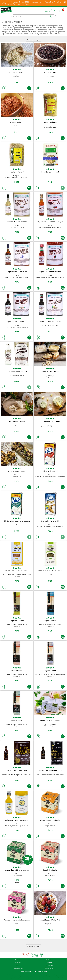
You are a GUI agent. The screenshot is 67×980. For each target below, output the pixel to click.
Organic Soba (17, 671)
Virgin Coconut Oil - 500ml (17, 371)
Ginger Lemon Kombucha (50, 820)
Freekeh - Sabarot (17, 172)
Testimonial (49, 960)
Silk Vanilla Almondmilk (50, 521)
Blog (18, 965)
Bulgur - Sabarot (50, 122)
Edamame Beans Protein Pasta (50, 571)
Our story (18, 960)
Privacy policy (49, 968)
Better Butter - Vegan (50, 371)
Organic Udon (17, 720)
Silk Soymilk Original (50, 471)
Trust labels (49, 965)
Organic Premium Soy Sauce (17, 322)
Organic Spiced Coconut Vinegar (50, 222)
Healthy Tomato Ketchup (17, 770)
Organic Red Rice (17, 122)
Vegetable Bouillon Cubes (50, 720)
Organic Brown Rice (17, 72)
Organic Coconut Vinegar (17, 222)
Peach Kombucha (50, 870)
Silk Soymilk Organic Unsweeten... (17, 521)
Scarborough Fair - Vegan (50, 421)
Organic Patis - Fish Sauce (17, 272)
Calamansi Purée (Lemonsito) (17, 820)
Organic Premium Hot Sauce (50, 272)
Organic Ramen (50, 621)
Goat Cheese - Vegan (17, 471)
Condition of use (18, 968)
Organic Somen (50, 671)
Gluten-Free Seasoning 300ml (50, 770)
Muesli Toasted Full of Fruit (50, 920)
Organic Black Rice (50, 72)
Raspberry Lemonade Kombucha (17, 920)
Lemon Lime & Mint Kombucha (17, 870)
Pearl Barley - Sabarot (50, 172)
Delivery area (18, 963)
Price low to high (34, 40)
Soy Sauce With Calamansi (50, 322)
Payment (49, 963)
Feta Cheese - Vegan (17, 421)
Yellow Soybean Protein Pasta (17, 571)
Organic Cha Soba (17, 621)
